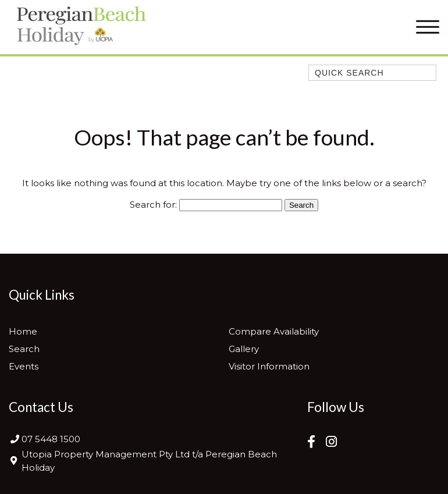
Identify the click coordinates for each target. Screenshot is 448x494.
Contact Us (41, 407)
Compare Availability (274, 331)
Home (23, 331)
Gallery (244, 349)
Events (24, 366)
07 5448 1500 (51, 439)
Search (24, 349)
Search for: (153, 205)
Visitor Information (269, 366)
